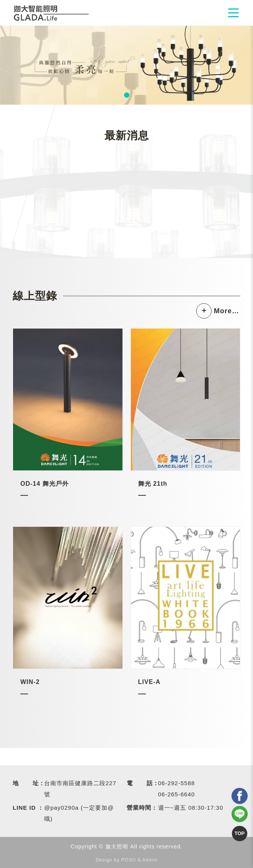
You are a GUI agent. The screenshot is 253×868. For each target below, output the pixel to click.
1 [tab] (127, 95)
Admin (150, 860)
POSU (129, 860)
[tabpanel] (126, 65)
